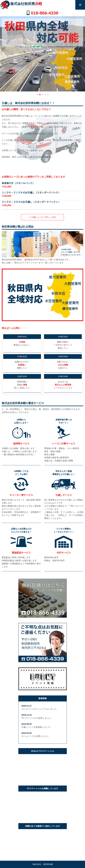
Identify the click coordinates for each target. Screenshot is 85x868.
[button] (37, 95)
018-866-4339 (45, 13)
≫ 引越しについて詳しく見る (43, 217)
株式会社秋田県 (26, 4)
